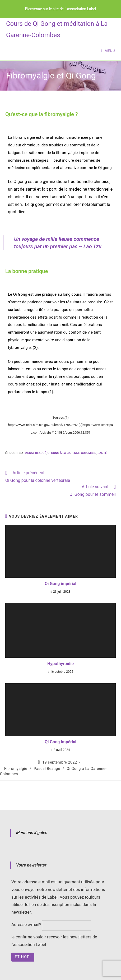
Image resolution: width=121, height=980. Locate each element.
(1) (51, 392)
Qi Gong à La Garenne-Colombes (72, 453)
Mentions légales (32, 833)
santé (102, 453)
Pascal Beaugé (35, 453)
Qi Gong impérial (60, 584)
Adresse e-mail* (26, 925)
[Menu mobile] (108, 51)
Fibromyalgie (16, 769)
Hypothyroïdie (60, 664)
